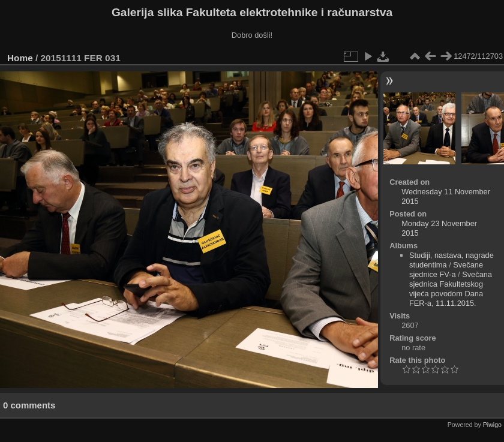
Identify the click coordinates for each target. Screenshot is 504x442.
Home (20, 58)
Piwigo (492, 425)
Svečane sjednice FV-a (446, 270)
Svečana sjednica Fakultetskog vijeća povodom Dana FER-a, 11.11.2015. (451, 289)
